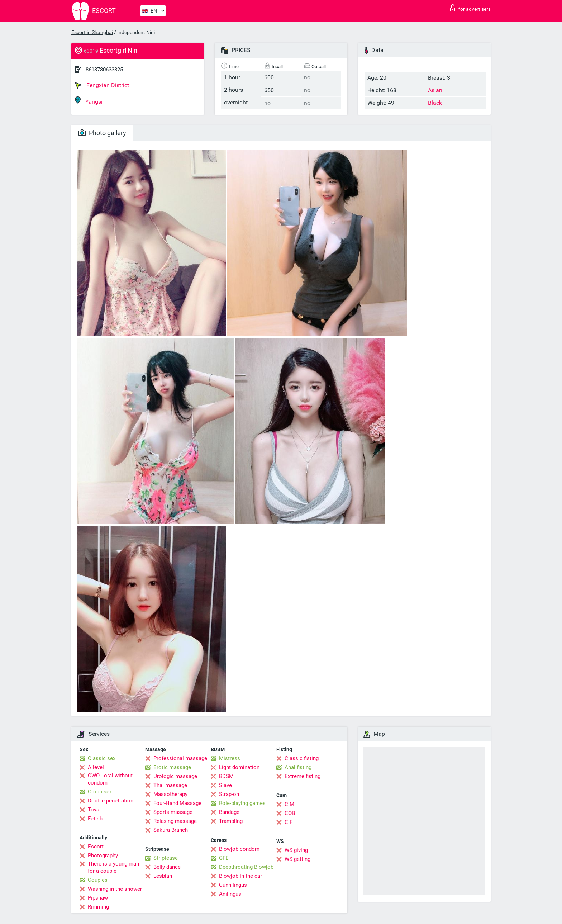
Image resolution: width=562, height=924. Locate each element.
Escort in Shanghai (92, 32)
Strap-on (229, 794)
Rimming (98, 907)
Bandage (229, 812)
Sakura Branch (171, 830)
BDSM (226, 776)
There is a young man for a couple (113, 867)
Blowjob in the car (240, 876)
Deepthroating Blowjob (246, 867)
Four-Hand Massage (177, 803)
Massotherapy (170, 794)
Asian (435, 90)
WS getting (297, 859)
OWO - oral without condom (110, 779)
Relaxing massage (175, 821)
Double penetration (111, 801)
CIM (289, 804)
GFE (224, 858)
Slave (225, 785)
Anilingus (230, 894)
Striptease (166, 858)
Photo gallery (102, 133)
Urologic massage (175, 776)
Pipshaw (98, 898)
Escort (96, 847)
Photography (103, 856)
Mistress (230, 758)
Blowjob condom (239, 849)
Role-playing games (242, 803)
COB (290, 813)
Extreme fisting (303, 776)
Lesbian (163, 876)
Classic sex (102, 758)
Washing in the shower (115, 889)
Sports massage (173, 812)
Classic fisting (302, 758)
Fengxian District (102, 85)
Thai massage (170, 785)
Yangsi (89, 101)
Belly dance (167, 867)
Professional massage (180, 758)
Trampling (231, 821)
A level (96, 767)
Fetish (95, 819)
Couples (98, 880)
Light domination (239, 767)
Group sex (100, 792)
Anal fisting (298, 767)
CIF (289, 822)
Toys (94, 810)
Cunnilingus (233, 885)
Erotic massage (172, 767)
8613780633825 (104, 70)
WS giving (296, 850)
